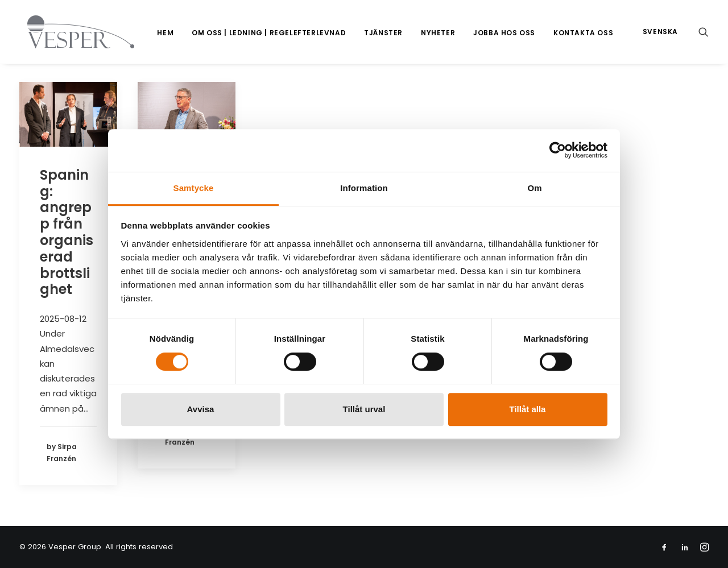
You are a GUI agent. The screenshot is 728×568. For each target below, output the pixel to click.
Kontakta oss (583, 33)
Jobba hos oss (504, 33)
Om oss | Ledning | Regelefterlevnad (269, 33)
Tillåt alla (528, 409)
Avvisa (201, 409)
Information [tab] (364, 188)
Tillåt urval (364, 409)
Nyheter (438, 33)
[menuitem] (165, 33)
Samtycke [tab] (194, 188)
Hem (165, 33)
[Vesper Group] (73, 32)
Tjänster (383, 33)
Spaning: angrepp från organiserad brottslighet (67, 232)
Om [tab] (534, 188)
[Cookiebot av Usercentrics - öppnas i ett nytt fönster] (558, 150)
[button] (704, 32)
